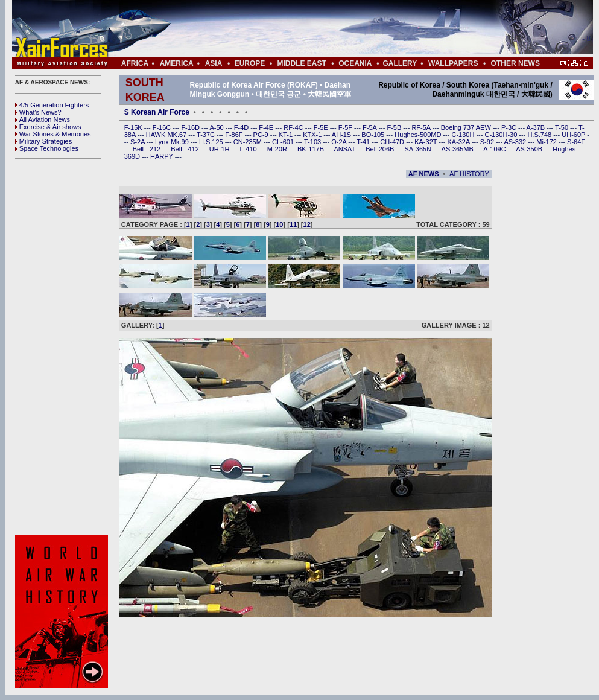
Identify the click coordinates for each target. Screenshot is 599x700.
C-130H (464, 135)
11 (293, 224)
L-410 (249, 149)
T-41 (364, 142)
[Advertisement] (63, 347)
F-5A (370, 127)
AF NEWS (424, 174)
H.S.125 (212, 142)
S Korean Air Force (157, 112)
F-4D (242, 127)
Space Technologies (47, 148)
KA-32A (459, 142)
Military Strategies (43, 141)
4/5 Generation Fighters (53, 105)
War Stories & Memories (53, 134)
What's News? (38, 112)
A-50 (217, 127)
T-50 (563, 127)
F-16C (163, 127)
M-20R (278, 149)
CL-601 (284, 142)
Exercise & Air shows (48, 127)
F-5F (346, 127)
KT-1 (287, 135)
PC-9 (262, 135)
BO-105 (374, 135)
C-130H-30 (502, 135)
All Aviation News (43, 119)
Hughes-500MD (419, 135)
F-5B (395, 127)
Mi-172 (547, 142)
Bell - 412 (186, 149)
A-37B (537, 127)
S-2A (138, 142)
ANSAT (345, 149)
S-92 (488, 142)
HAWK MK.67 (167, 135)
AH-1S (342, 135)
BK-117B (312, 149)
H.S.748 (540, 135)
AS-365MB (458, 149)
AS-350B (530, 149)
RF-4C (294, 127)
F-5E (322, 127)
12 (307, 224)
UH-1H (220, 149)
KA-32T (426, 142)
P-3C (510, 127)
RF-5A (422, 127)
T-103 (313, 142)
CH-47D (393, 142)
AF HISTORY (469, 174)
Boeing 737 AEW (467, 127)
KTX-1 (313, 135)
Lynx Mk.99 (173, 142)
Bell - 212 (148, 149)
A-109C (495, 149)
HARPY (163, 156)
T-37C (207, 135)
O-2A (340, 142)
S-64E (576, 142)
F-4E (267, 127)
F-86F (235, 135)
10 (279, 224)
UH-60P (574, 135)
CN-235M (249, 142)
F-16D (191, 127)
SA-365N (419, 149)
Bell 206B (381, 149)
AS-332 (516, 142)
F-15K (134, 127)
